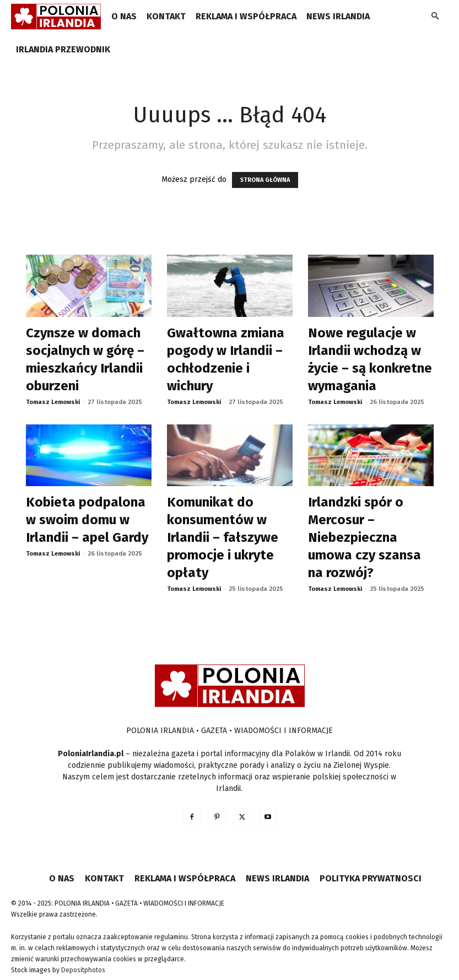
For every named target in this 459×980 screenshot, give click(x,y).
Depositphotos (83, 970)
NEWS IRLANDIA (338, 16)
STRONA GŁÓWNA (265, 180)
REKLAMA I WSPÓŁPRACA (246, 16)
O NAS (124, 16)
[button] (435, 17)
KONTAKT (166, 16)
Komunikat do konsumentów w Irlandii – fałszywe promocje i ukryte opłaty (223, 537)
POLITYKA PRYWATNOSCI (371, 878)
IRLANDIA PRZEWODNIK (63, 49)
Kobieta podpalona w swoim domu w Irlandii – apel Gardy (87, 520)
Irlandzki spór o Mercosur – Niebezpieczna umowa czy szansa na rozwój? (364, 537)
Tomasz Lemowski (53, 402)
